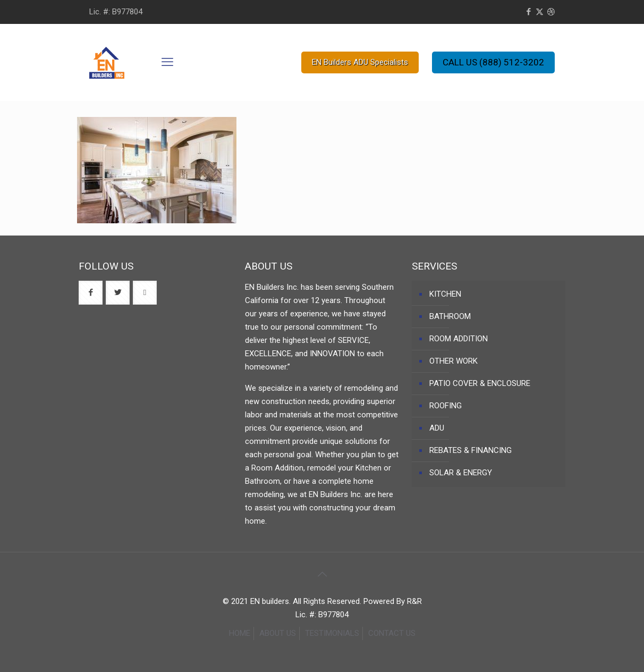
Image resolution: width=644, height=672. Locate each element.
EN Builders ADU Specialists (360, 62)
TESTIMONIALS (332, 633)
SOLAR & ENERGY (461, 473)
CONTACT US (392, 633)
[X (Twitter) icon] (540, 12)
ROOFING (446, 406)
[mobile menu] (167, 62)
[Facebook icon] (528, 12)
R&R (414, 601)
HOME (240, 633)
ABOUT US (278, 633)
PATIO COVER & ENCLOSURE (480, 383)
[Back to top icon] (322, 574)
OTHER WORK (454, 361)
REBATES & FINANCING (471, 450)
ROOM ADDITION (459, 339)
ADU (437, 428)
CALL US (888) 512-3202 (493, 62)
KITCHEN (445, 294)
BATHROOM (450, 316)
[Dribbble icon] (551, 12)
